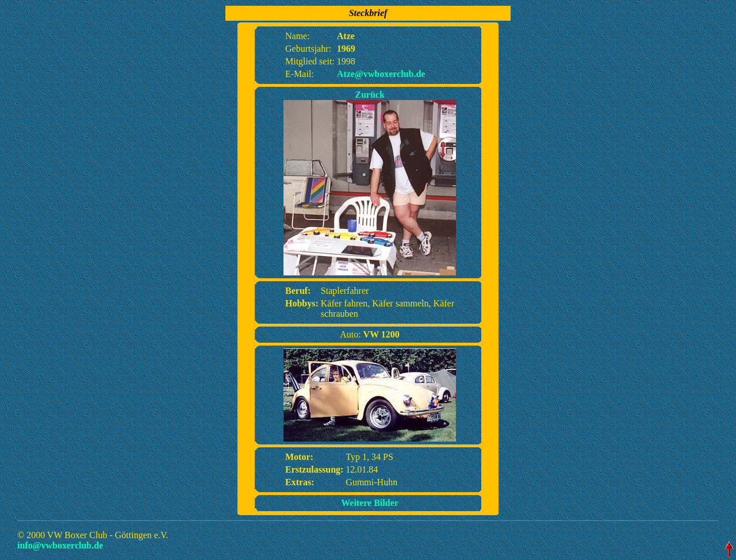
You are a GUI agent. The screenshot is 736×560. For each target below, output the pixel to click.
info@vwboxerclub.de (60, 545)
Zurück (370, 95)
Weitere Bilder (370, 503)
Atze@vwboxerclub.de (381, 74)
